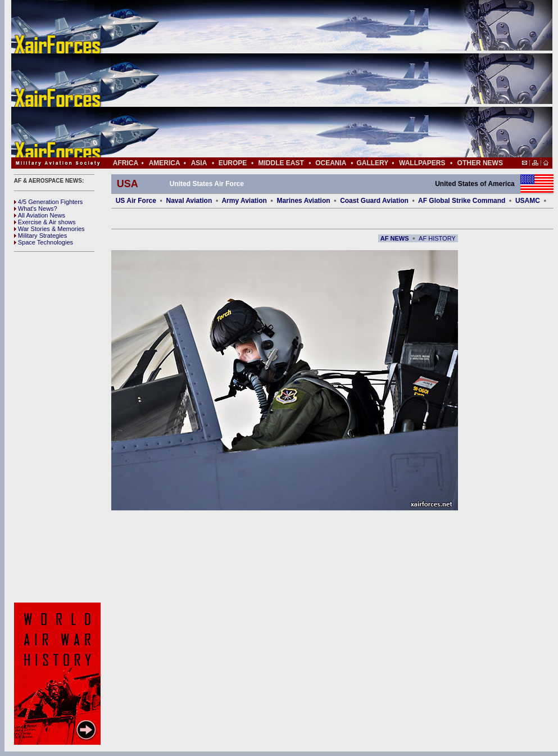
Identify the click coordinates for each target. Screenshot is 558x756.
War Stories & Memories (49, 229)
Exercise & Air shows (45, 222)
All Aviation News (40, 215)
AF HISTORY (437, 238)
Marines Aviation (303, 201)
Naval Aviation (189, 201)
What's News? (36, 209)
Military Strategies (40, 236)
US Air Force (136, 201)
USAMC (528, 201)
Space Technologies (44, 242)
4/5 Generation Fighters (49, 202)
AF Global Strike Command (462, 201)
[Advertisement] (315, 79)
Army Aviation (244, 201)
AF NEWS (395, 238)
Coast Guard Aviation (374, 201)
